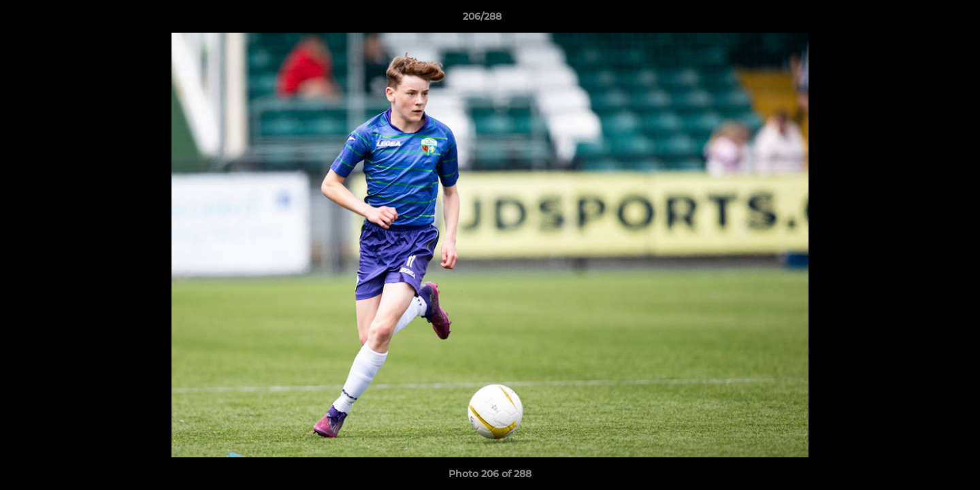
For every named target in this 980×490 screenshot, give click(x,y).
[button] (923, 20)
